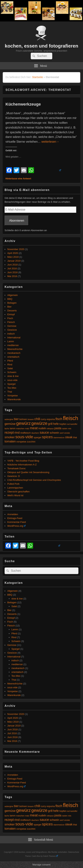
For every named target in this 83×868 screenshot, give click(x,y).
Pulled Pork (13, 484)
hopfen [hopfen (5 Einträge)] (63, 424)
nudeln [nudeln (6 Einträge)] (42, 428)
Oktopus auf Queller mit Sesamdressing (28, 472)
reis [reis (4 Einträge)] (70, 428)
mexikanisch (14, 353)
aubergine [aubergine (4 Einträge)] (9, 419)
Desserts (12, 311)
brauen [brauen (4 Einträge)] (31, 419)
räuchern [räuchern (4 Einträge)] (35, 433)
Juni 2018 (12, 265)
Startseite (38, 77)
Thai (10, 392)
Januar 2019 (14, 261)
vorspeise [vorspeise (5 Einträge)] (21, 442)
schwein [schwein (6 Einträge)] (54, 433)
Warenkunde (14, 399)
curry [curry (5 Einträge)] (43, 419)
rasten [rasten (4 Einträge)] (65, 428)
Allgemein (13, 295)
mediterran (13, 345)
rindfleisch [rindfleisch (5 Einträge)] (26, 433)
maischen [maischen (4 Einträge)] (20, 428)
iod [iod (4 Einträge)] (68, 424)
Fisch (10, 318)
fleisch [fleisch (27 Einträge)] (70, 418)
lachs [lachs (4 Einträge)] (7, 428)
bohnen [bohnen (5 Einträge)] (23, 419)
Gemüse (12, 326)
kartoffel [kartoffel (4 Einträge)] (74, 424)
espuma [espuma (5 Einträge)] (51, 419)
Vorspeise (13, 396)
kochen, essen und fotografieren (41, 46)
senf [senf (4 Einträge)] (62, 433)
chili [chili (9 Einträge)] (37, 419)
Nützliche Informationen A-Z (22, 465)
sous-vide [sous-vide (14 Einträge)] (24, 437)
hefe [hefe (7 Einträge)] (56, 424)
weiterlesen (50, 142)
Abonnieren (17, 221)
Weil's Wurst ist (15, 495)
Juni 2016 (12, 272)
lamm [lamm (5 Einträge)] (13, 428)
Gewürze (12, 330)
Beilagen (12, 303)
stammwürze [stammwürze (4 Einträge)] (59, 437)
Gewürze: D (14, 476)
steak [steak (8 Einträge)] (69, 437)
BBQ (10, 299)
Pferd (10, 361)
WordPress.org (16, 526)
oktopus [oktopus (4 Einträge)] (50, 428)
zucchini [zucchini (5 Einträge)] (31, 442)
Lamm (11, 341)
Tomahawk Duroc (16, 468)
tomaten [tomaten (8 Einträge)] (10, 441)
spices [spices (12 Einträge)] (47, 437)
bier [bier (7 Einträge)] (16, 419)
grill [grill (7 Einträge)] (50, 424)
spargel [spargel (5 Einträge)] (37, 437)
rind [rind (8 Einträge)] (17, 433)
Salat (10, 368)
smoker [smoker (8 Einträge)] (10, 437)
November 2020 (16, 249)
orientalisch (13, 357)
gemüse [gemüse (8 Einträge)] (10, 424)
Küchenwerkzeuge (23, 104)
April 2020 (13, 253)
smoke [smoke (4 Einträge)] (67, 433)
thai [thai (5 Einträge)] (75, 437)
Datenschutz (74, 852)
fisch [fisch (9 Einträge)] (59, 419)
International (14, 338)
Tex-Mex (12, 388)
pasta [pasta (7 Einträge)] (58, 428)
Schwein (12, 372)
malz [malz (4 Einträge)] (27, 428)
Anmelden (13, 514)
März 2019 (13, 257)
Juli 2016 (12, 268)
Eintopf (11, 314)
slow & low (13, 376)
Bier (9, 307)
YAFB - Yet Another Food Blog (23, 461)
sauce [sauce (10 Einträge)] (44, 432)
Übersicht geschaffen (18, 492)
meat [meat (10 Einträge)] (34, 428)
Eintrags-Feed (15, 518)
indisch (11, 334)
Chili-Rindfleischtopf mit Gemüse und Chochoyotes (34, 480)
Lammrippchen (15, 488)
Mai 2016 (12, 276)
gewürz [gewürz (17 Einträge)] (23, 423)
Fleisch (11, 322)
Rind (10, 365)
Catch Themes (51, 856)
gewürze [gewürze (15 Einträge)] (39, 423)
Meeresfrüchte (15, 349)
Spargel (11, 384)
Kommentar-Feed (17, 522)
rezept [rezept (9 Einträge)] (9, 433)
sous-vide (12, 380)
